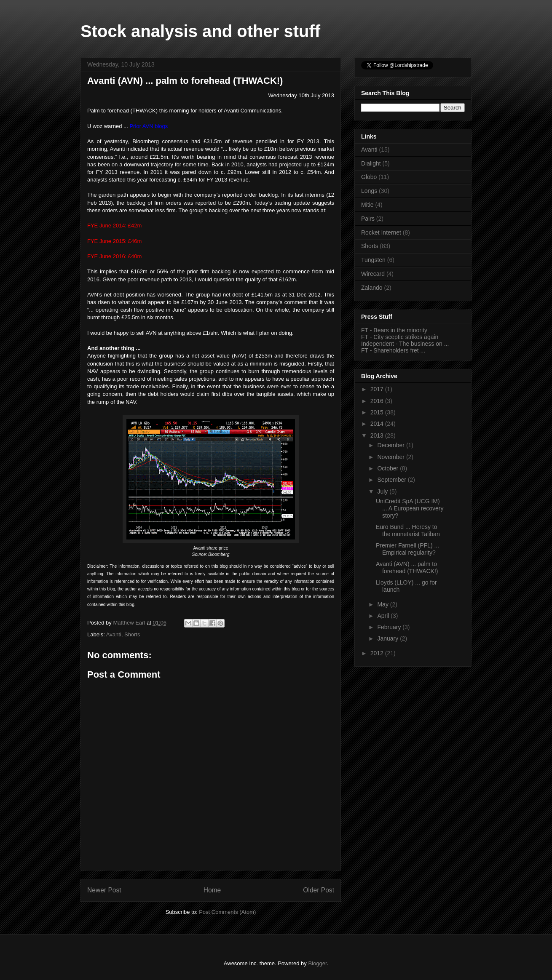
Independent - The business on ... (405, 344)
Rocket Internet (381, 232)
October (389, 468)
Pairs (368, 219)
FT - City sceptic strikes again (400, 337)
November (391, 457)
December (391, 445)
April (384, 616)
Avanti (114, 634)
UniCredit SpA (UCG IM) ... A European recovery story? (410, 508)
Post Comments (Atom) (227, 912)
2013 (378, 435)
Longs (369, 191)
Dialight (371, 163)
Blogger (317, 963)
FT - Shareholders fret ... (393, 350)
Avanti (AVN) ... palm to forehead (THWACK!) (407, 567)
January (389, 638)
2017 (378, 389)
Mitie (367, 205)
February (390, 627)
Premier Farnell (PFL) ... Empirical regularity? (407, 549)
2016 (378, 401)
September (392, 480)
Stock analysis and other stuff (200, 31)
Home (212, 890)
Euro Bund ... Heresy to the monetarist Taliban (408, 530)
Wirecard (373, 274)
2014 (378, 424)
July (383, 491)
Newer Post (104, 890)
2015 (378, 412)
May (383, 604)
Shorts (132, 634)
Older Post (319, 890)
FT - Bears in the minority (394, 330)
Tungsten (373, 260)
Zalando (372, 288)
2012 (378, 653)
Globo (369, 177)
